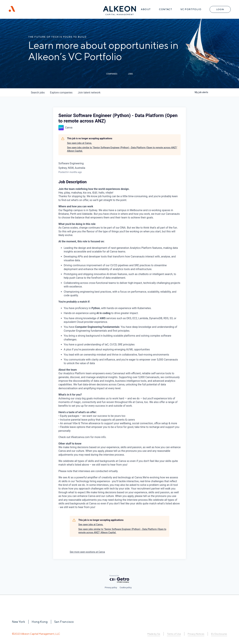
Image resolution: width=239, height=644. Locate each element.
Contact (166, 9)
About (146, 9)
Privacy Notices (196, 634)
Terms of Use (174, 634)
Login (220, 9)
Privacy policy (111, 588)
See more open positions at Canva (87, 552)
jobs (38, 93)
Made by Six (154, 634)
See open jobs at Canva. (80, 143)
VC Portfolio (191, 9)
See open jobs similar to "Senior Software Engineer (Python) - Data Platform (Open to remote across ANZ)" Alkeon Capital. (122, 149)
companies (61, 93)
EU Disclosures (219, 634)
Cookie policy (126, 588)
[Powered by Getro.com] (119, 579)
